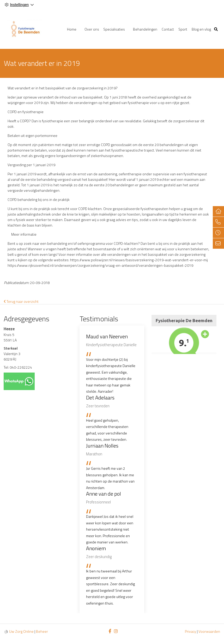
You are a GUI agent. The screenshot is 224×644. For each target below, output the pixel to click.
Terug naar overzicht (21, 301)
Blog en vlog (201, 29)
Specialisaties (114, 29)
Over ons (92, 29)
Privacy (190, 631)
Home (72, 29)
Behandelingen (145, 29)
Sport (183, 29)
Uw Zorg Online (21, 631)
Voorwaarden (209, 631)
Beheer (42, 631)
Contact (168, 29)
